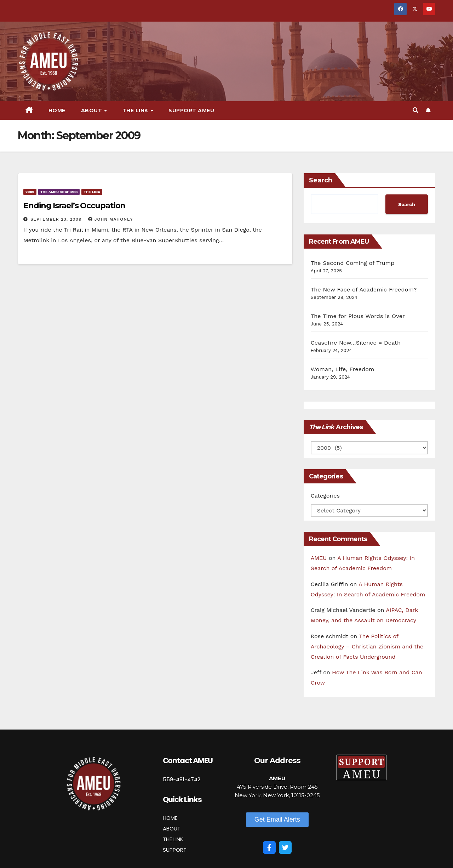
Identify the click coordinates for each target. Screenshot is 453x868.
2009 (30, 192)
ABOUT (172, 829)
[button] (415, 110)
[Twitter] (285, 847)
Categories (325, 496)
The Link (136, 110)
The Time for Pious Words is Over (358, 316)
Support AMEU (191, 110)
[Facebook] (269, 847)
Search (321, 180)
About (92, 110)
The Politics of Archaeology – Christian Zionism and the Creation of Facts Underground (367, 646)
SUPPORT (175, 850)
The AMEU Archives (59, 192)
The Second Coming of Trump (353, 263)
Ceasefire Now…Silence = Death (356, 343)
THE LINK (173, 839)
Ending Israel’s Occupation (74, 206)
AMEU (319, 558)
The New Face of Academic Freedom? (364, 290)
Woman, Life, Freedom (343, 369)
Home (57, 110)
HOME (170, 818)
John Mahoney (110, 219)
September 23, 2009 (57, 219)
